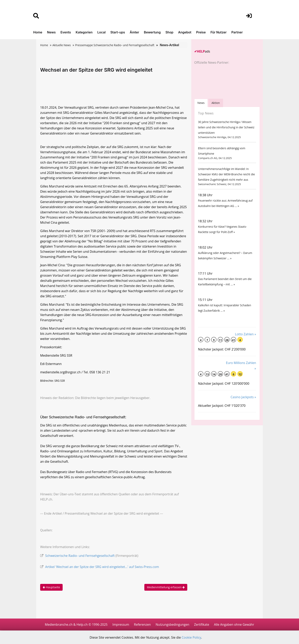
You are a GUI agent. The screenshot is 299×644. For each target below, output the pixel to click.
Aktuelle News (62, 45)
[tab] (201, 103)
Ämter (134, 32)
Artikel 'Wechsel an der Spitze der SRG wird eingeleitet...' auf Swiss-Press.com (102, 567)
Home (38, 32)
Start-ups (118, 32)
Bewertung (152, 32)
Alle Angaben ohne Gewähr (234, 624)
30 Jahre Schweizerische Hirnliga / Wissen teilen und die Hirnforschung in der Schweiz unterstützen (226, 127)
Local (102, 32)
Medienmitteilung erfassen (166, 587)
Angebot (185, 32)
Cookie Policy (191, 637)
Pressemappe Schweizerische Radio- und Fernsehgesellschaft (115, 45)
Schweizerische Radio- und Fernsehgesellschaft (80, 556)
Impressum (121, 624)
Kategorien (84, 32)
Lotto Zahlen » (246, 334)
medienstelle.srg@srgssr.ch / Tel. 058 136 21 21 (75, 372)
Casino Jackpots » (243, 397)
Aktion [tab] (216, 103)
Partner (237, 32)
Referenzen (142, 624)
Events (66, 32)
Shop (169, 32)
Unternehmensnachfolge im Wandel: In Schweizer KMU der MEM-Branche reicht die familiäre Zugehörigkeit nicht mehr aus (226, 174)
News (51, 32)
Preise (201, 32)
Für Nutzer (219, 32)
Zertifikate (202, 624)
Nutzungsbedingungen (172, 624)
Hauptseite (51, 587)
